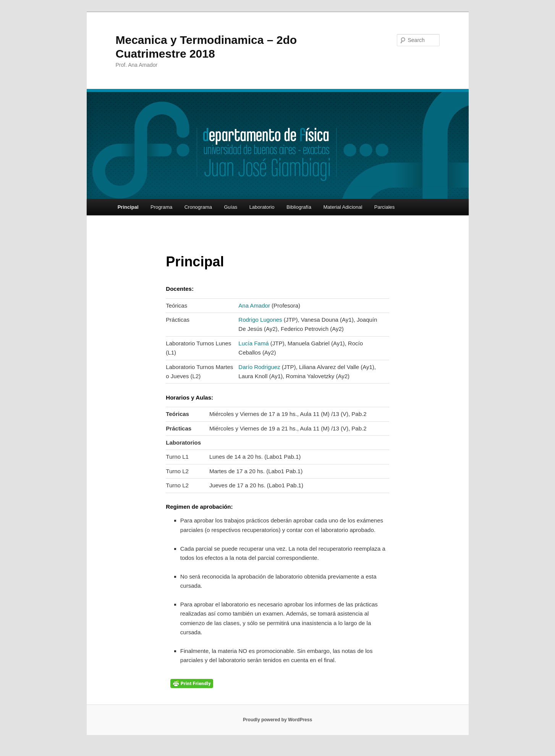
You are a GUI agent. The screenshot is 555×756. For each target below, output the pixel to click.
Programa (161, 207)
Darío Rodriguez (259, 367)
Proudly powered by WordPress (277, 720)
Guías (231, 207)
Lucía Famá (253, 343)
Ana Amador (254, 305)
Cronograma (198, 207)
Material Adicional (343, 207)
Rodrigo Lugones (260, 320)
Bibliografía (299, 207)
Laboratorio (262, 207)
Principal (128, 207)
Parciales (384, 207)
